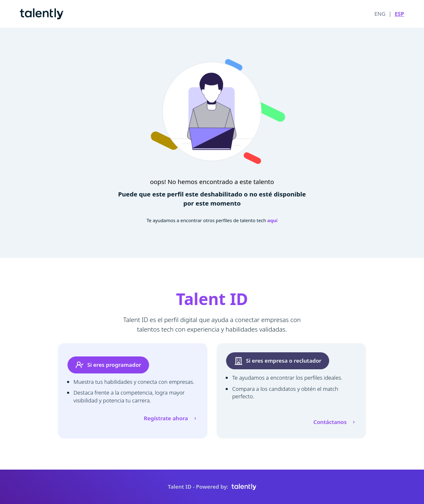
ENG (380, 14)
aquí (273, 220)
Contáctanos (335, 422)
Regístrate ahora (171, 418)
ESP (399, 14)
